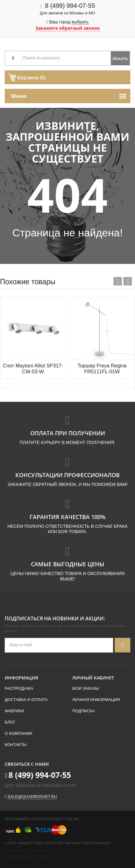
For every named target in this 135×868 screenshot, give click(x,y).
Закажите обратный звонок (68, 28)
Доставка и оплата (26, 700)
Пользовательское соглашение (28, 856)
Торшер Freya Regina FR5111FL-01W (102, 369)
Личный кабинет (93, 678)
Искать (120, 58)
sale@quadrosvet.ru (32, 797)
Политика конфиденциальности (28, 850)
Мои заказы (86, 688)
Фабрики (14, 711)
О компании (18, 733)
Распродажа (19, 688)
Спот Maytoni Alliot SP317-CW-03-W (33, 369)
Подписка (83, 711)
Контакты (16, 745)
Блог (10, 722)
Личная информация (96, 700)
